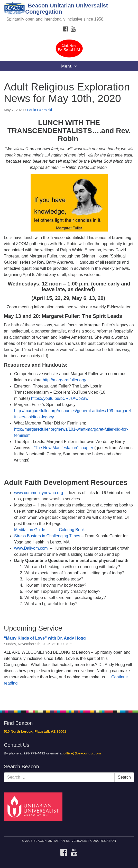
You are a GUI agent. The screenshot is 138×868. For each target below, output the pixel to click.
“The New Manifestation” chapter (63, 448)
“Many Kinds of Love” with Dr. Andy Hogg (45, 638)
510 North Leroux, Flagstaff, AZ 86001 (35, 731)
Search (124, 777)
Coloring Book (72, 530)
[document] (69, 388)
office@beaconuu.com (82, 753)
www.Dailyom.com (31, 548)
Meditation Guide (30, 530)
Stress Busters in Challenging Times (47, 536)
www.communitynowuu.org (39, 493)
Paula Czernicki (39, 110)
